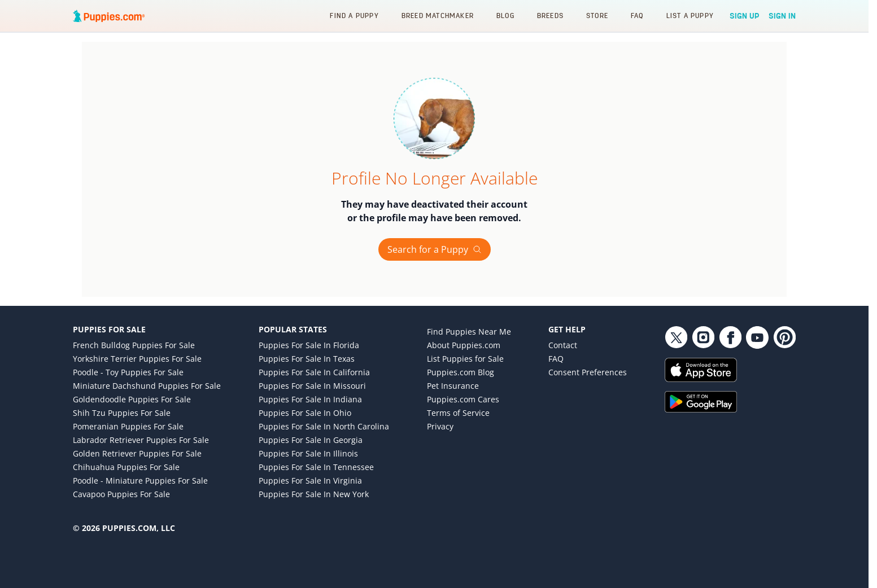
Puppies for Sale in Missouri (312, 386)
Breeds (550, 16)
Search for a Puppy (435, 249)
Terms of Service (458, 413)
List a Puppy (690, 16)
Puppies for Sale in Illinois (308, 453)
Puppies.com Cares (463, 399)
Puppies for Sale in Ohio (305, 413)
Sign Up (745, 16)
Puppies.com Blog (461, 372)
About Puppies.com (464, 345)
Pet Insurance (453, 386)
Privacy (440, 426)
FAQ (637, 16)
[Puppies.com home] (109, 16)
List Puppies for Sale (465, 359)
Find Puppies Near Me (469, 332)
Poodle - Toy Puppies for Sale (128, 372)
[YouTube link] (757, 337)
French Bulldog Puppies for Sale (134, 345)
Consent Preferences (588, 372)
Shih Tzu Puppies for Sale (122, 413)
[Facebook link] (730, 337)
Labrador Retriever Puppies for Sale (141, 440)
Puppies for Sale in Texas (307, 359)
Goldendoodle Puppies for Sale (132, 399)
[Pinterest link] (784, 337)
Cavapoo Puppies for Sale (121, 494)
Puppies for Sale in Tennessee (316, 467)
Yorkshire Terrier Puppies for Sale (137, 359)
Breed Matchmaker (438, 16)
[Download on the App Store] (730, 370)
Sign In (782, 16)
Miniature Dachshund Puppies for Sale (147, 386)
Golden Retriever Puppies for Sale (137, 453)
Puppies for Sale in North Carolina (324, 426)
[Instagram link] (703, 337)
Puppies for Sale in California (314, 372)
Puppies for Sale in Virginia (310, 481)
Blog (505, 16)
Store (597, 16)
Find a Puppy (354, 16)
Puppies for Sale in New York (314, 494)
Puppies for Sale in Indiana (310, 399)
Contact (563, 345)
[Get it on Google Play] (730, 402)
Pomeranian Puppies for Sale (128, 426)
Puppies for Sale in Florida (309, 345)
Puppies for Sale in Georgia (311, 440)
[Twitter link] (676, 337)
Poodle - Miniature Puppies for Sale (140, 481)
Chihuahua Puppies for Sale (126, 467)
